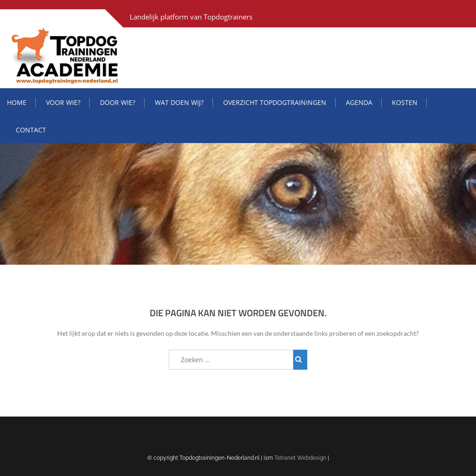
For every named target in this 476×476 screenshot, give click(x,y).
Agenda (359, 102)
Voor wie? (63, 102)
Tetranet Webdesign (300, 458)
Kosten (405, 102)
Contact (31, 130)
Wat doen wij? (179, 102)
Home (17, 102)
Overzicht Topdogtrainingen (275, 102)
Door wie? (118, 102)
